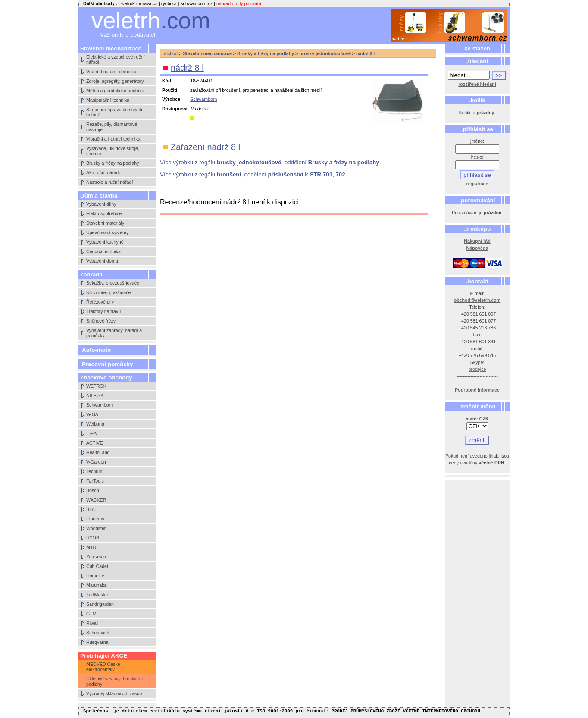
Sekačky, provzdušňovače (113, 283)
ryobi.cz (169, 3)
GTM (91, 614)
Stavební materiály (105, 223)
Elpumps (95, 519)
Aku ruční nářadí (103, 172)
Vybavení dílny (101, 204)
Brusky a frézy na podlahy (113, 163)
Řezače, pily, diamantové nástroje (112, 127)
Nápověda (477, 248)
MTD (91, 547)
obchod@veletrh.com (477, 300)
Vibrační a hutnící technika (113, 139)
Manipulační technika (108, 100)
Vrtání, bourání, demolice (112, 72)
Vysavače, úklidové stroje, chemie (113, 151)
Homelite (95, 576)
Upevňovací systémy (107, 232)
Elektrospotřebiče (104, 213)
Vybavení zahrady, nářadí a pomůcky (114, 333)
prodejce (477, 369)
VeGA (92, 414)
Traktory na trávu (103, 311)
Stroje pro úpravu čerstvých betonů (114, 112)
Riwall (92, 623)
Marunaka (96, 585)
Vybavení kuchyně (105, 242)
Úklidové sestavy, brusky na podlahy (114, 681)
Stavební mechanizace (207, 53)
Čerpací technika (103, 251)
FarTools (95, 481)
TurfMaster (97, 595)
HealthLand (98, 452)
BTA (91, 509)
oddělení (332, 162)
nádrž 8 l (365, 53)
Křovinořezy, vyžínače (108, 292)
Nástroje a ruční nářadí (109, 182)
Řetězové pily (100, 302)
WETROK (96, 386)
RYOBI (93, 538)
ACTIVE (95, 443)
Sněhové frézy (101, 321)
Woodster (96, 528)
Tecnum (94, 471)
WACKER (96, 500)
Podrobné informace (477, 390)
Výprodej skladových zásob (114, 693)
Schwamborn (100, 405)
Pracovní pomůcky (108, 364)
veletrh (151, 20)
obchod (170, 53)
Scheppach (98, 633)
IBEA (91, 433)
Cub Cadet (97, 566)
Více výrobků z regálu (220, 162)
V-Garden (96, 462)
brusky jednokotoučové (325, 53)
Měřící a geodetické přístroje (115, 91)
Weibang (95, 424)
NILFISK (95, 395)
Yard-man (96, 557)
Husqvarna (97, 642)
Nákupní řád (477, 241)
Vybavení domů (102, 261)
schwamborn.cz (197, 3)
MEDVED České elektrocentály (103, 667)
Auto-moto (96, 350)
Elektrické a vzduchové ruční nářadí (116, 60)
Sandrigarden (100, 604)
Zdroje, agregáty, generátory (115, 81)
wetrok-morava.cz (139, 3)
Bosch (93, 490)
